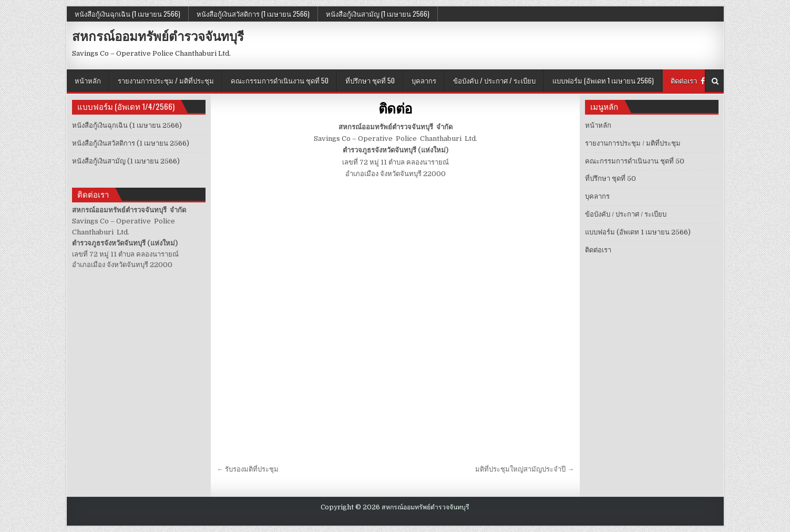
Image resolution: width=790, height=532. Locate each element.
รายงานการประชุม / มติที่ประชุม (166, 80)
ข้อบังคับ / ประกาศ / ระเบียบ (494, 80)
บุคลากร (424, 80)
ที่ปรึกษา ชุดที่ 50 (370, 80)
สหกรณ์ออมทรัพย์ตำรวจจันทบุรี (158, 36)
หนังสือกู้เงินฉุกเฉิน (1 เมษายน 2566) (127, 14)
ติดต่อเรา (684, 80)
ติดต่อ (396, 108)
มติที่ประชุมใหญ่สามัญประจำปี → (525, 469)
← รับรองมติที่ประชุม (248, 469)
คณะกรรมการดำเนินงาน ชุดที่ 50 (280, 80)
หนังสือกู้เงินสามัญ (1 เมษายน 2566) (378, 14)
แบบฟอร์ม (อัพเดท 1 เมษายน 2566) (603, 80)
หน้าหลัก (88, 80)
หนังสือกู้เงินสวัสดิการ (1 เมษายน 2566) (253, 14)
